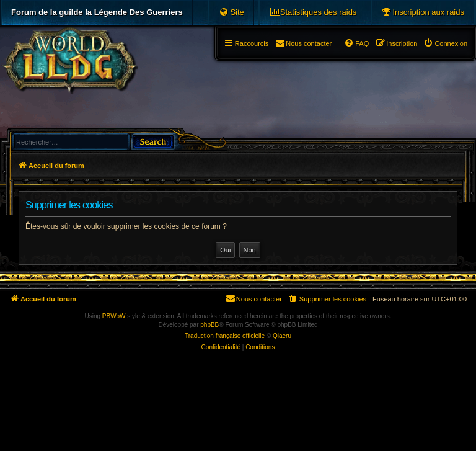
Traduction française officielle (225, 336)
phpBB (209, 325)
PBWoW (114, 316)
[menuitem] (423, 12)
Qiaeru (282, 336)
